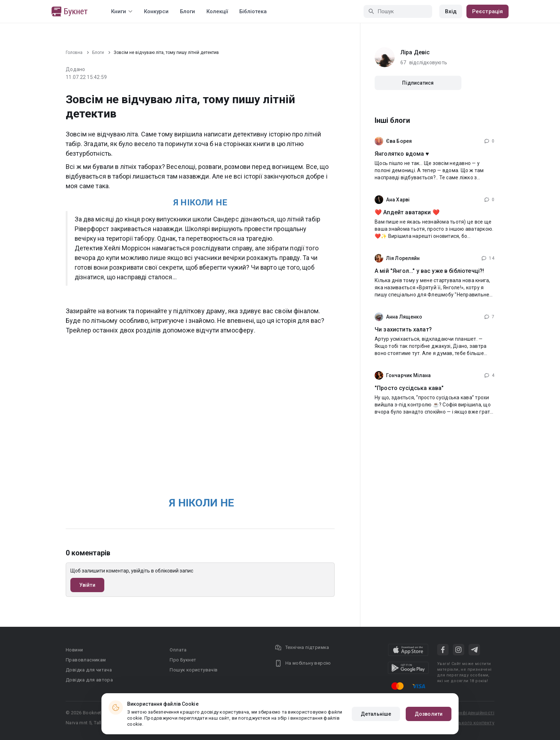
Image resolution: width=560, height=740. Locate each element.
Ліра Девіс (415, 52)
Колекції (217, 11)
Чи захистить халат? (403, 329)
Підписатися (418, 83)
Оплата (178, 650)
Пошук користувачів (194, 670)
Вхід (451, 11)
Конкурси (156, 11)
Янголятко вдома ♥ (402, 154)
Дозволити (429, 714)
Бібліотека (253, 11)
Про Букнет (183, 660)
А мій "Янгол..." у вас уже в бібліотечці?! (429, 271)
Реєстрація (487, 11)
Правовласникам (86, 660)
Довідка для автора (89, 680)
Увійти (87, 585)
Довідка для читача (89, 670)
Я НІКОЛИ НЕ (200, 202)
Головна (74, 52)
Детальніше (376, 714)
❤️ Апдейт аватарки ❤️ (407, 212)
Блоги (187, 11)
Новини (74, 650)
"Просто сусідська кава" (409, 388)
